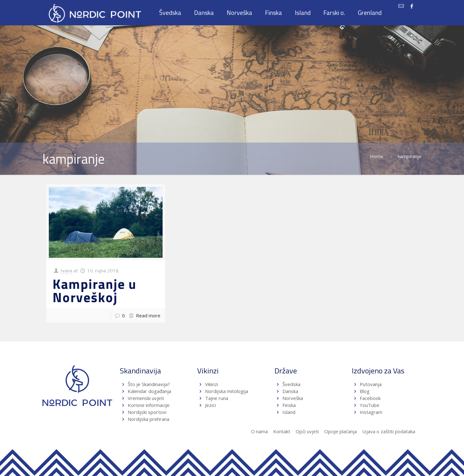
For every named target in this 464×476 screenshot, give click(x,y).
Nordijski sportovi (147, 412)
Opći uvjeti (307, 431)
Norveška (293, 398)
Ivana (66, 270)
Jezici (210, 405)
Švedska (291, 384)
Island (289, 412)
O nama (259, 431)
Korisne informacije (149, 405)
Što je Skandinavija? (149, 384)
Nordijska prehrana (148, 419)
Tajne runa (217, 398)
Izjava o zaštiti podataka (389, 431)
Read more (148, 315)
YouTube (369, 405)
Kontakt (282, 431)
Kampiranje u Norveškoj (95, 290)
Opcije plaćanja (341, 431)
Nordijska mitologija (227, 391)
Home (377, 156)
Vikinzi (212, 384)
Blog (365, 391)
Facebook (370, 398)
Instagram (371, 412)
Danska (290, 391)
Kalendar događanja (149, 391)
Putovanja (371, 384)
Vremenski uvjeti (146, 398)
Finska (289, 405)
